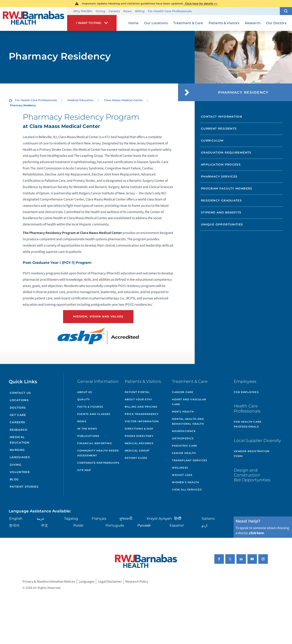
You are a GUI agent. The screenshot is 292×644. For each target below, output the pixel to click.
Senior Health (184, 453)
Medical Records (139, 443)
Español (177, 525)
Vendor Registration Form (252, 454)
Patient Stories (24, 487)
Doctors (18, 408)
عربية (41, 518)
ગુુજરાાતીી (126, 518)
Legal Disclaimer (110, 581)
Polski (78, 525)
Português (115, 525)
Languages (20, 457)
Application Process (221, 165)
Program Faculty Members (227, 188)
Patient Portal (137, 392)
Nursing (17, 450)
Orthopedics (183, 438)
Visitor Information (142, 421)
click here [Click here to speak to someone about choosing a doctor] (256, 533)
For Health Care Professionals (170, 11)
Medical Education (81, 100)
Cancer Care (183, 392)
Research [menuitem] (253, 23)
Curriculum (212, 141)
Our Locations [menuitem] (156, 23)
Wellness (180, 468)
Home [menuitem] (133, 23)
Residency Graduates (221, 200)
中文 (45, 525)
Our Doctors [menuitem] (276, 23)
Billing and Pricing (141, 407)
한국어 (14, 525)
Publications (88, 436)
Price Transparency (142, 414)
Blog (14, 479)
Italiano (208, 518)
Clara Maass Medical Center (123, 100)
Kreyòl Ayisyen (159, 518)
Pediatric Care (185, 446)
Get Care (18, 415)
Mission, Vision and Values (98, 316)
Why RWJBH (83, 11)
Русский (144, 525)
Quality (84, 399)
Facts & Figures (90, 407)
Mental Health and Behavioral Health (188, 421)
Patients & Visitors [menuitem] (224, 23)
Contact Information (222, 117)
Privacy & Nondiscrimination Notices (49, 581)
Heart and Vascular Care (189, 402)
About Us (85, 392)
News (127, 11)
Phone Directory (139, 436)
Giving (100, 11)
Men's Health (183, 412)
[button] (286, 11)
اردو (205, 525)
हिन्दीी (178, 518)
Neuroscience (184, 431)
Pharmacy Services (219, 176)
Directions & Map (139, 429)
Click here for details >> (201, 3)
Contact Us (20, 393)
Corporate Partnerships (98, 463)
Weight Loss (182, 475)
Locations (19, 400)
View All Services (187, 490)
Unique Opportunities (222, 224)
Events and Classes (94, 414)
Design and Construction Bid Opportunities (252, 475)
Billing (140, 11)
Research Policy (137, 581)
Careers (114, 11)
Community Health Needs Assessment (98, 453)
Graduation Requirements (226, 153)
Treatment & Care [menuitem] (188, 23)
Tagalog (71, 518)
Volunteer (20, 472)
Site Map (84, 470)
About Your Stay (138, 399)
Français (99, 518)
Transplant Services (190, 460)
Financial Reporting (95, 443)
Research (19, 430)
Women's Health (186, 482)
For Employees (246, 392)
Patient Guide (136, 458)
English (16, 518)
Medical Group (137, 451)
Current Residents (219, 129)
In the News (87, 429)
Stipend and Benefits (221, 212)
